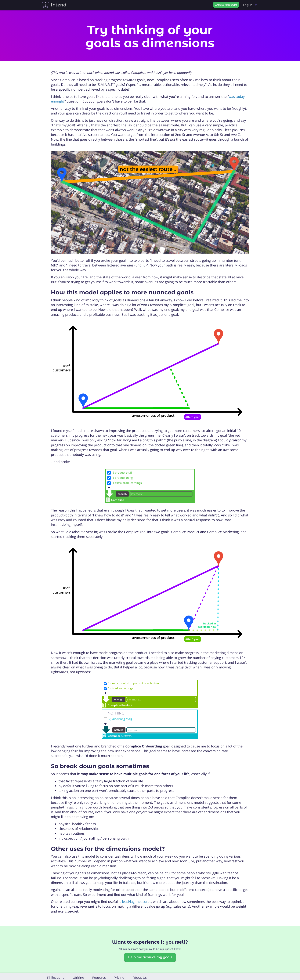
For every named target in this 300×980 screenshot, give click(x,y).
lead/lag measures (137, 902)
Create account (226, 5)
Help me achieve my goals (150, 957)
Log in (250, 5)
